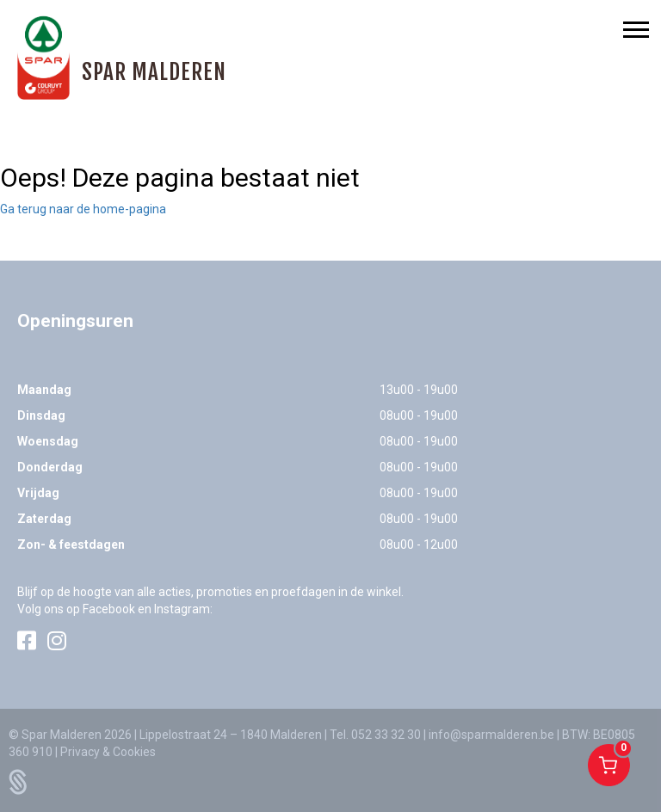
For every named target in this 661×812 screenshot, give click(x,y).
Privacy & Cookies (108, 752)
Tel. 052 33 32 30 (375, 735)
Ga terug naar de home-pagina (83, 209)
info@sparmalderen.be (491, 735)
